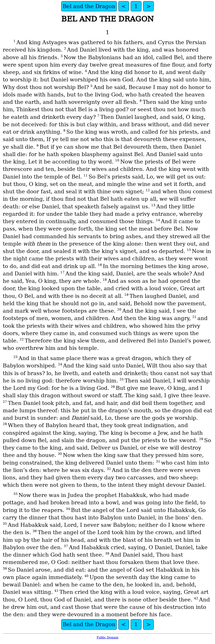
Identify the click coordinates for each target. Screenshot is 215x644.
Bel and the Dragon (89, 6)
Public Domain (107, 637)
